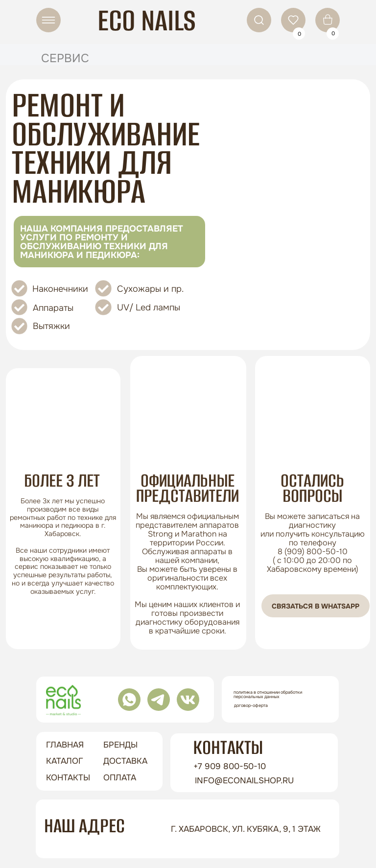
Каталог (65, 761)
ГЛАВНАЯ (65, 745)
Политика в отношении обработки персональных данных (268, 694)
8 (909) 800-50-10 (313, 552)
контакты (68, 778)
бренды (120, 745)
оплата (120, 778)
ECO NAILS (147, 20)
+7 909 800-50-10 (230, 766)
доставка (125, 761)
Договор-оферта (251, 705)
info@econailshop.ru (244, 781)
